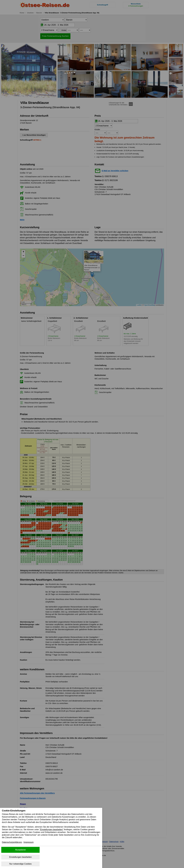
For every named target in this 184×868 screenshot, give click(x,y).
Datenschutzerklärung (12, 842)
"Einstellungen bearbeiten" (52, 830)
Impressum (29, 842)
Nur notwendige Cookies (20, 864)
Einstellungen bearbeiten (20, 857)
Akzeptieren (21, 850)
